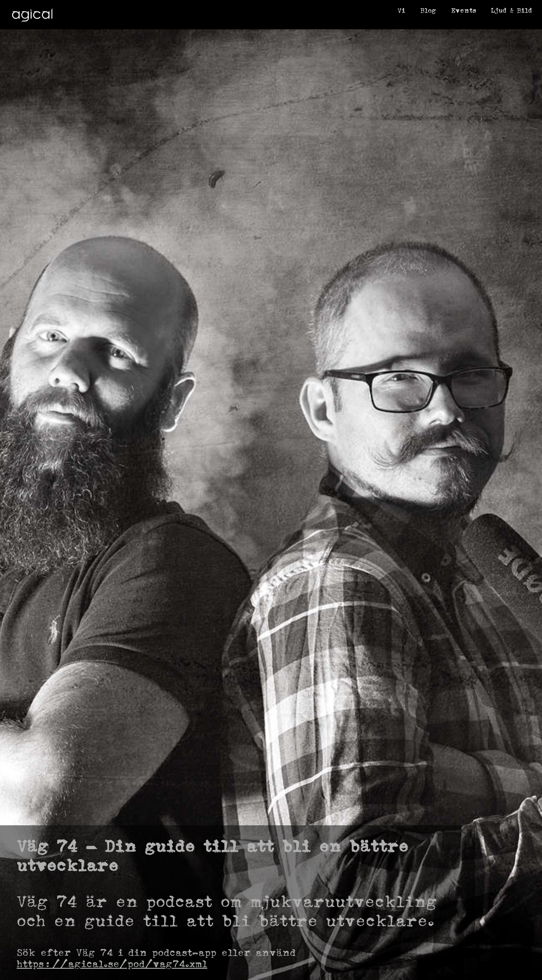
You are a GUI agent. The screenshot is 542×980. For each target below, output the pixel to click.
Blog (428, 10)
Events (463, 10)
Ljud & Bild (511, 10)
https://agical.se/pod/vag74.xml (112, 964)
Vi (401, 10)
